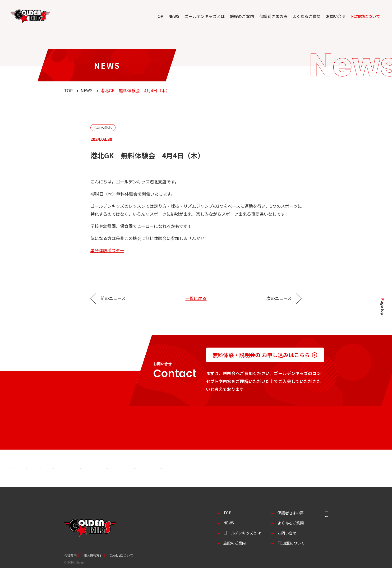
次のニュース (279, 298)
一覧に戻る (196, 298)
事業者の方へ (310, 516)
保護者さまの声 (273, 16)
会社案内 (70, 555)
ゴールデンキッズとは (205, 16)
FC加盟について (366, 16)
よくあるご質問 (307, 16)
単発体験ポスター (107, 250)
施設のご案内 (242, 16)
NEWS (174, 16)
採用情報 (310, 530)
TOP (159, 16)
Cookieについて (121, 555)
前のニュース (113, 298)
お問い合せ (336, 16)
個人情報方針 (93, 555)
